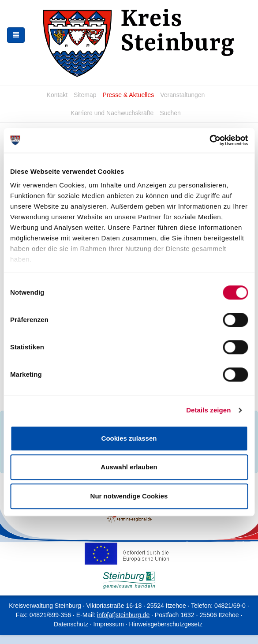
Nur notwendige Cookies (129, 496)
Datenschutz (71, 624)
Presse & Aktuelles (128, 95)
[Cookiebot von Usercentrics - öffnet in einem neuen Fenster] (209, 140)
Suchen (170, 113)
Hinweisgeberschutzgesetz (166, 624)
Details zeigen (208, 410)
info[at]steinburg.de (123, 615)
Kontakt (57, 95)
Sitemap (85, 95)
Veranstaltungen (182, 95)
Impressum (109, 624)
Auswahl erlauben (129, 467)
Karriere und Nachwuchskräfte (112, 113)
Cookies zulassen (129, 438)
